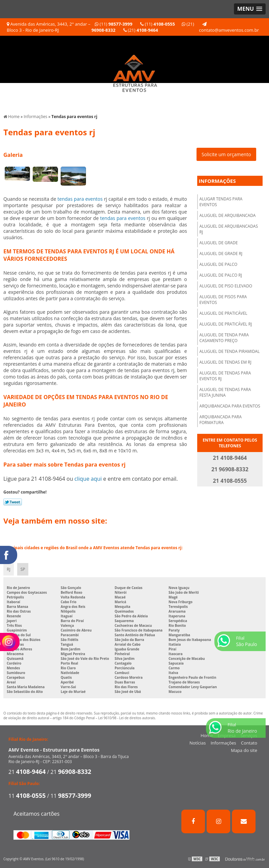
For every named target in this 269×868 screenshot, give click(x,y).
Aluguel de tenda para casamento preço (224, 338)
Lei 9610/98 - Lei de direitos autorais (127, 718)
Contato (249, 743)
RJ (9, 569)
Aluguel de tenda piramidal (230, 351)
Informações (217, 181)
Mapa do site (244, 750)
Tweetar (13, 502)
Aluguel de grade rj (221, 254)
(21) (141, 30)
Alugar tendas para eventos (221, 202)
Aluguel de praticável (223, 313)
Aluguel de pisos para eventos (223, 300)
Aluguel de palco (219, 264)
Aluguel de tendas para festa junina (225, 392)
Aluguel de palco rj (221, 275)
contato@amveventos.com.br (229, 27)
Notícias (198, 743)
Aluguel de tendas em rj (226, 362)
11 (27, 796)
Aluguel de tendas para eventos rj (225, 376)
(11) (113, 24)
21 (27, 772)
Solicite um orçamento (226, 154)
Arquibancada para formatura (221, 420)
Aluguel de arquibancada (228, 215)
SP (23, 569)
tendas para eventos (80, 199)
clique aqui (88, 479)
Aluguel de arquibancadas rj (229, 229)
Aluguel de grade (219, 243)
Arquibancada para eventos (230, 406)
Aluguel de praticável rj (226, 324)
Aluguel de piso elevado (226, 286)
